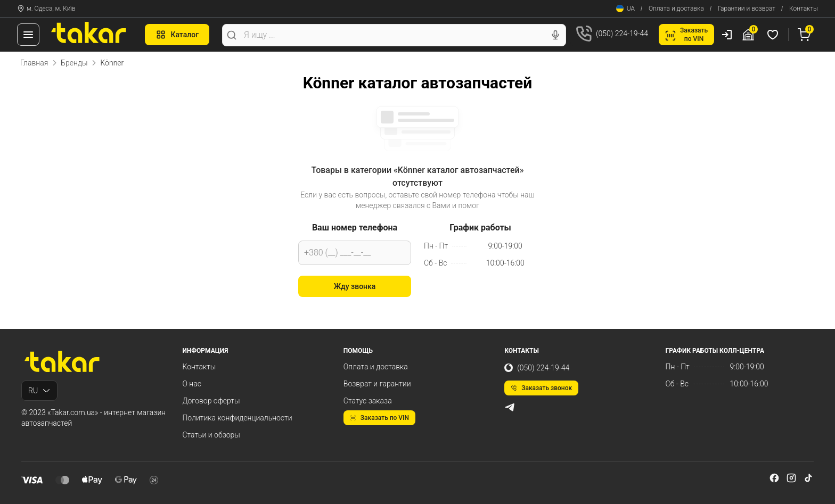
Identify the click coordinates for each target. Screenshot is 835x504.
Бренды (74, 63)
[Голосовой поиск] (555, 35)
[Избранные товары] (774, 35)
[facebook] (774, 478)
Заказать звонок (541, 388)
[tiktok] (808, 478)
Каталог (177, 35)
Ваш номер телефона (355, 228)
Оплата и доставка (676, 9)
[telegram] (510, 407)
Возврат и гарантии (377, 384)
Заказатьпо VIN (686, 35)
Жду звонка (355, 286)
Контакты (804, 9)
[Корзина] (806, 35)
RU (39, 391)
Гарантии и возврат (747, 9)
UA (625, 9)
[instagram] (791, 478)
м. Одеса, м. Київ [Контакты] (46, 9)
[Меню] (28, 35)
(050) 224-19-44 (537, 368)
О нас (191, 384)
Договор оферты (211, 401)
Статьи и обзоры (211, 435)
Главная (34, 63)
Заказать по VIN (379, 418)
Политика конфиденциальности (237, 418)
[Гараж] (750, 35)
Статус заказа (368, 401)
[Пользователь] (727, 35)
